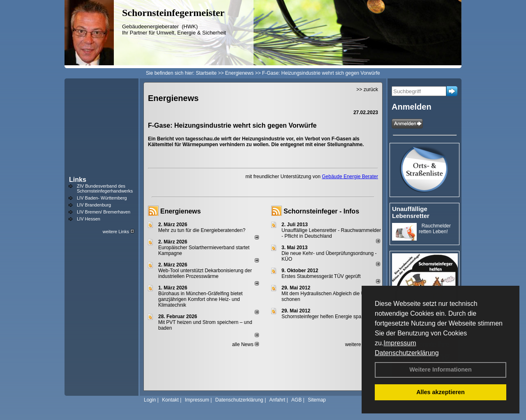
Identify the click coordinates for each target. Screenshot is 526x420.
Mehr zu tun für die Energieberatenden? (202, 230)
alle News (246, 344)
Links (78, 180)
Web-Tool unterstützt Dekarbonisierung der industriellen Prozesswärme (205, 273)
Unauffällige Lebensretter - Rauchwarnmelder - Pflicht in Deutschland (331, 233)
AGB (296, 400)
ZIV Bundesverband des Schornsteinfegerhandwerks (105, 188)
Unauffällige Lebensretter (411, 212)
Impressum (400, 343)
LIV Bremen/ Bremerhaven (104, 212)
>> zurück (367, 90)
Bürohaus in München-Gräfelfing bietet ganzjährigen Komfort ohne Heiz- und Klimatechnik (200, 299)
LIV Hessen (89, 219)
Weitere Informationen (441, 370)
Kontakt (170, 400)
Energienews (181, 211)
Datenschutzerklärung (407, 353)
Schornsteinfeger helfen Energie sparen (325, 317)
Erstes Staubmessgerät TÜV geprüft (321, 276)
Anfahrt (277, 400)
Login (150, 400)
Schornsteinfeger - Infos (321, 211)
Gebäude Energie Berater (350, 177)
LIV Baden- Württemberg (102, 198)
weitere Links (119, 232)
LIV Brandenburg (94, 205)
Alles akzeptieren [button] (441, 392)
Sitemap (317, 400)
